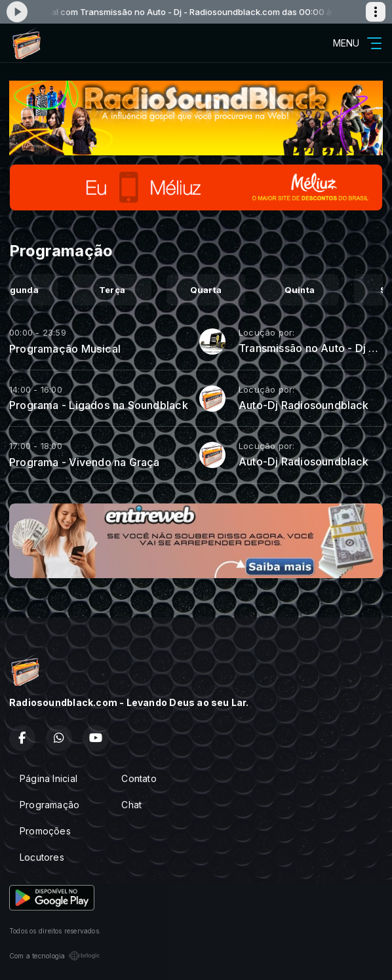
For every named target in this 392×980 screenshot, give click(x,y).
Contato (139, 778)
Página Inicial (49, 778)
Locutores (42, 857)
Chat (131, 805)
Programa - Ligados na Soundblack (99, 405)
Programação (49, 805)
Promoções (45, 831)
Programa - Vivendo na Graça (85, 462)
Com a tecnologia (55, 956)
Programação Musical (65, 349)
